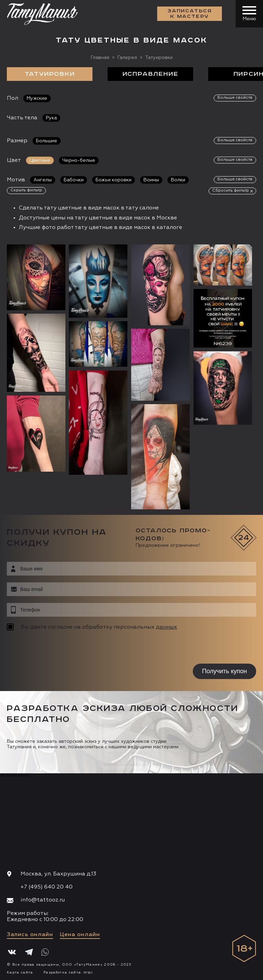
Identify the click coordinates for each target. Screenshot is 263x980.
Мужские (37, 98)
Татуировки (50, 74)
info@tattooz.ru (43, 900)
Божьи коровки (114, 180)
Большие (47, 141)
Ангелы (43, 180)
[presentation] (51, 648)
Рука (51, 118)
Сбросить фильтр (231, 191)
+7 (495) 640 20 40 (47, 887)
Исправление (151, 74)
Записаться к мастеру (190, 14)
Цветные (40, 160)
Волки (178, 180)
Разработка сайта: (68, 972)
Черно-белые (79, 160)
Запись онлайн (30, 935)
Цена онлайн (80, 935)
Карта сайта (20, 972)
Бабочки (74, 180)
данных (166, 627)
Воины (151, 180)
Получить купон (224, 671)
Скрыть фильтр (26, 190)
